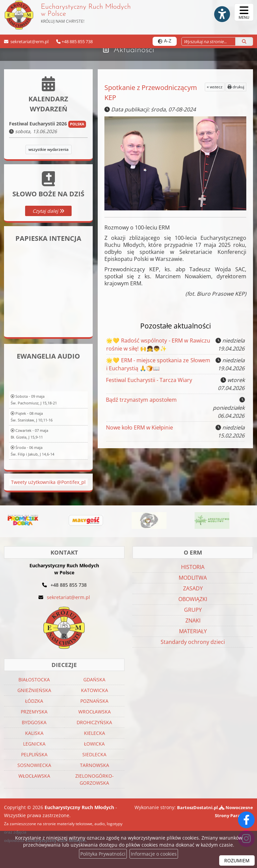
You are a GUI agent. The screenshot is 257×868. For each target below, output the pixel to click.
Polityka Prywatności (103, 854)
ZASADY (193, 588)
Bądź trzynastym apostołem (142, 405)
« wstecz (215, 87)
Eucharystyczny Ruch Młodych (69, 15)
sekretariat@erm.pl (29, 41)
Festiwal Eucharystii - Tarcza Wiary (149, 383)
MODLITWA (193, 578)
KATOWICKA (95, 690)
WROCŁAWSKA (95, 712)
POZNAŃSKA (94, 701)
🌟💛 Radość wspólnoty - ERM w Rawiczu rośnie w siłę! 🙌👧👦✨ (156, 345)
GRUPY (193, 610)
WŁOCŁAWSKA (34, 776)
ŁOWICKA (94, 744)
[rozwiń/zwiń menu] (244, 12)
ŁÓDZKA (34, 701)
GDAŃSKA (94, 680)
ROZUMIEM (237, 860)
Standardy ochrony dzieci (193, 642)
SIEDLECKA (94, 754)
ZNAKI (193, 620)
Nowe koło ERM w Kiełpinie (140, 430)
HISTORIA (193, 567)
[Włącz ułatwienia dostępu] (219, 12)
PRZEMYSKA (34, 712)
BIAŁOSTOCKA (34, 680)
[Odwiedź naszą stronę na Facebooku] (246, 820)
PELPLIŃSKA (34, 754)
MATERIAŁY (193, 631)
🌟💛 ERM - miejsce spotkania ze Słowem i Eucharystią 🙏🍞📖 (156, 364)
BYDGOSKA (34, 722)
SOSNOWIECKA (34, 765)
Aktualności (134, 50)
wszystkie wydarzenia (49, 149)
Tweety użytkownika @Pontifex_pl (48, 498)
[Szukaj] (244, 41)
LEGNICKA (34, 744)
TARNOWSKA (95, 765)
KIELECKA (95, 733)
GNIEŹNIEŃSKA (34, 690)
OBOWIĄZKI (193, 599)
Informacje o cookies (154, 854)
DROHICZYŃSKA (94, 722)
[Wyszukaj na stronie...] (208, 41)
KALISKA (34, 733)
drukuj (236, 87)
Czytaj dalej (48, 211)
